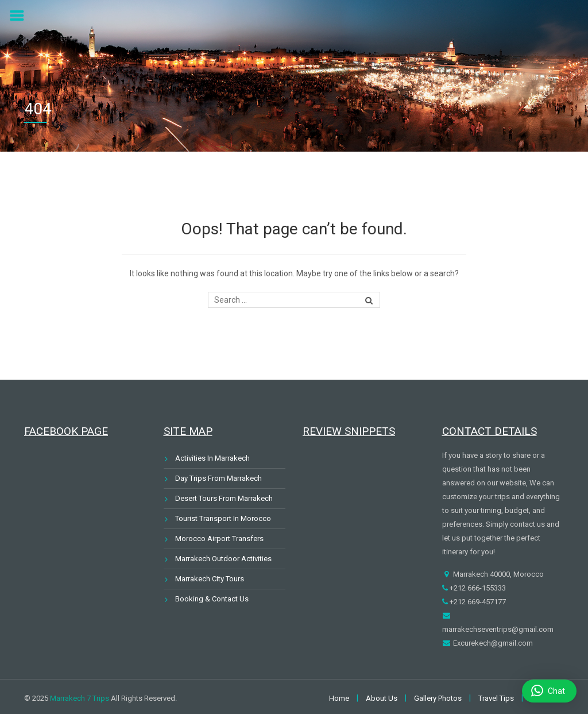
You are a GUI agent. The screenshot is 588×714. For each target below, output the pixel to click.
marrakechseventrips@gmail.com (498, 629)
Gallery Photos (438, 698)
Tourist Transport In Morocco (223, 518)
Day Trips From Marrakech (218, 478)
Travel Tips (496, 698)
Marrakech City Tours (210, 579)
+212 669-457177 (477, 602)
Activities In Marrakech (212, 458)
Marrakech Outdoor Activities (223, 559)
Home (339, 698)
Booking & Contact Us (212, 599)
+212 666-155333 (477, 588)
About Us (382, 698)
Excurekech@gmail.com (492, 643)
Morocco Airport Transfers (219, 539)
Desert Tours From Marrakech (224, 498)
